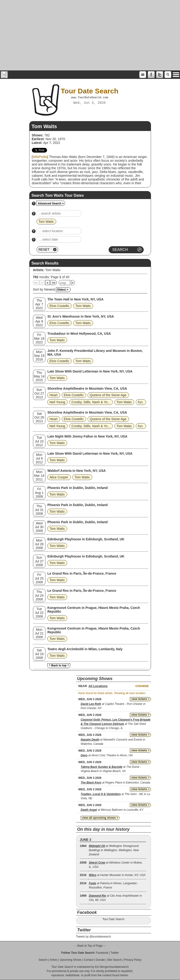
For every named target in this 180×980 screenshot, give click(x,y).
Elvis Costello (59, 306)
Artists (53, 960)
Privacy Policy (133, 960)
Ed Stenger (102, 967)
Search (43, 960)
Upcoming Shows (71, 960)
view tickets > (140, 699)
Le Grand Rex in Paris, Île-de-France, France (82, 573)
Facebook (102, 953)
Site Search (114, 960)
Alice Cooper (59, 477)
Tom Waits (53, 270)
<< (36, 283)
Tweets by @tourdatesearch (94, 937)
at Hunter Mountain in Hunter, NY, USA (117, 875)
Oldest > (62, 290)
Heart (53, 395)
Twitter (115, 953)
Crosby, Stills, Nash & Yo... (91, 402)
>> (54, 283)
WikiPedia (40, 157)
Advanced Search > (51, 204)
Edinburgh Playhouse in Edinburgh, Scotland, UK (86, 539)
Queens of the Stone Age (108, 395)
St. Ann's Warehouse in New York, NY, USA (81, 316)
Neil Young (57, 402)
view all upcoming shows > (100, 818)
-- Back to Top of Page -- (90, 946)
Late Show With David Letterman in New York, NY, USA (90, 371)
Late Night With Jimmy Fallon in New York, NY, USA (87, 436)
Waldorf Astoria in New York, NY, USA (76, 471)
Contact (89, 960)
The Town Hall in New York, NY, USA (75, 299)
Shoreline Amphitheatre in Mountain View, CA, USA (87, 388)
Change (142, 686)
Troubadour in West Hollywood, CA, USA (79, 334)
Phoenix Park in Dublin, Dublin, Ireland (77, 488)
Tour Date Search (113, 919)
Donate (100, 960)
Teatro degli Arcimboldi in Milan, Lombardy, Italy (85, 649)
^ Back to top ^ (59, 665)
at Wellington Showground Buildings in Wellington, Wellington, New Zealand (114, 850)
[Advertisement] (90, 35)
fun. (141, 402)
